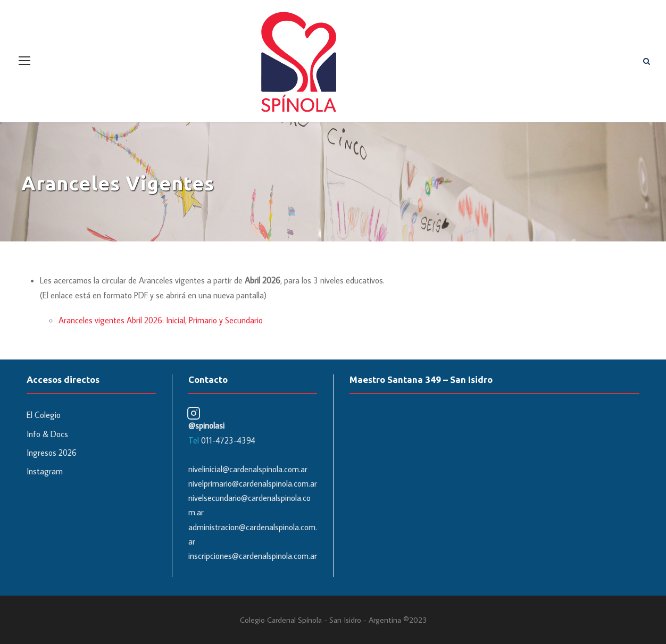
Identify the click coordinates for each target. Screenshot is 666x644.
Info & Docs (47, 434)
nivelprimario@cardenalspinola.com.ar (253, 483)
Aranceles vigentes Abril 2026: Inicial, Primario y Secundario (161, 320)
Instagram (45, 471)
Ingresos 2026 (52, 453)
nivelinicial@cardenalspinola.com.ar (248, 469)
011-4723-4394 (228, 440)
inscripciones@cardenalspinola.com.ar (253, 556)
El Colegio (44, 415)
